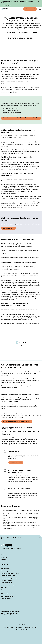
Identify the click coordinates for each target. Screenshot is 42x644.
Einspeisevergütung (31, 197)
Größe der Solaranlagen (22, 136)
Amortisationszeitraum (25, 252)
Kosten (17, 243)
